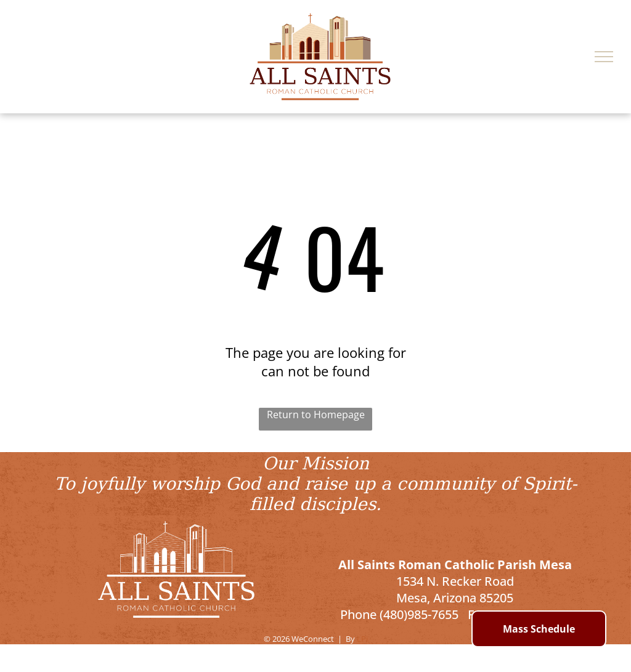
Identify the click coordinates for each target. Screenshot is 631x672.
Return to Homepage (316, 415)
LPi (362, 639)
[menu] (604, 57)
